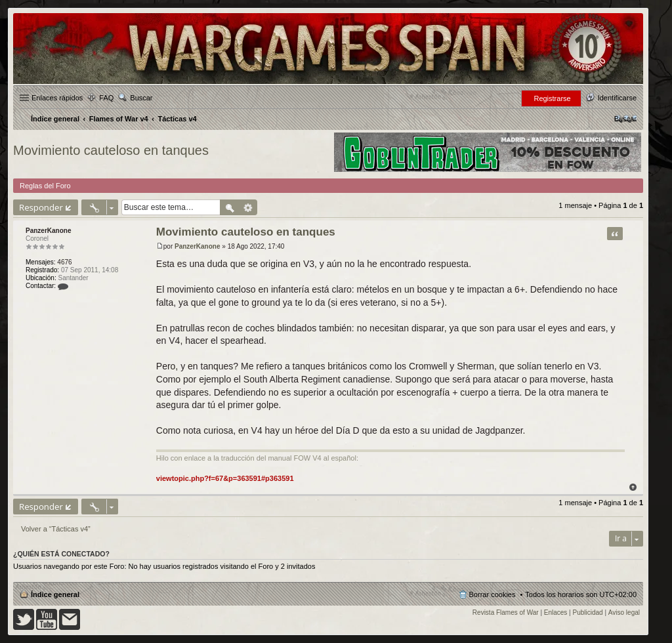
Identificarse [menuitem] (617, 98)
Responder (41, 207)
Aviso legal (624, 612)
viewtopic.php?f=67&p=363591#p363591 (225, 478)
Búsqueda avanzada (248, 207)
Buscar (141, 98)
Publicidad (588, 612)
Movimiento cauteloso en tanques (111, 150)
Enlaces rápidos (57, 98)
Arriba (633, 487)
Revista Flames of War (506, 612)
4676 (64, 262)
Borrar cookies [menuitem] (493, 594)
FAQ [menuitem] (106, 98)
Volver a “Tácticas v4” (56, 529)
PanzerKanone (48, 231)
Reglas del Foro (45, 186)
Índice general (55, 594)
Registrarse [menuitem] (552, 98)
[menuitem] (625, 119)
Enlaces (556, 612)
